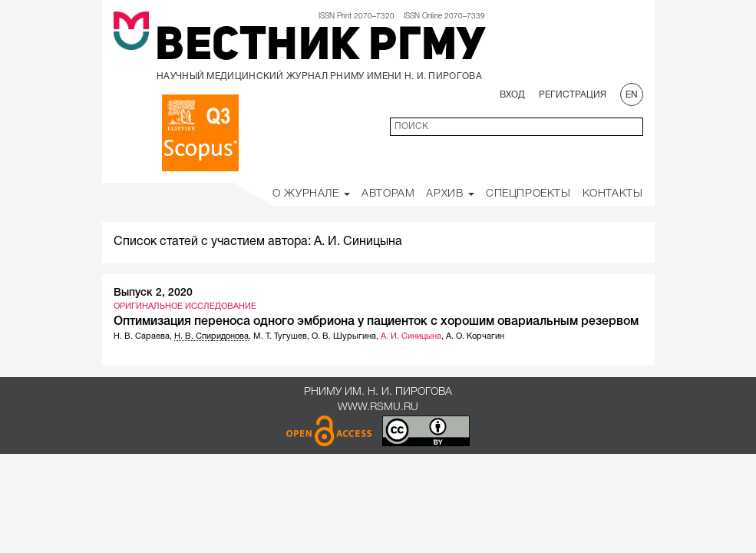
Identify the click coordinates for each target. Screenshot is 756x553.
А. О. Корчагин (475, 336)
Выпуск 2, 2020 (153, 293)
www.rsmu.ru (378, 407)
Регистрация (573, 95)
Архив (450, 194)
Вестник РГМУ (320, 48)
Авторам (388, 194)
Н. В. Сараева (142, 336)
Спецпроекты (528, 194)
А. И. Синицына (411, 336)
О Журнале (311, 194)
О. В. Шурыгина (344, 336)
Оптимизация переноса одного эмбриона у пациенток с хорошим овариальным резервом (376, 322)
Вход (512, 95)
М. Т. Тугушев (280, 336)
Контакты (613, 194)
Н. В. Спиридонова (211, 336)
